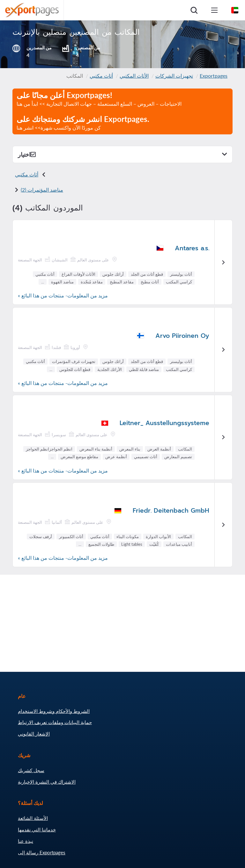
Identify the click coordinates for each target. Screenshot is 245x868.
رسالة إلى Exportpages (42, 852)
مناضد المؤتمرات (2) (42, 190)
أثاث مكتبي (101, 76)
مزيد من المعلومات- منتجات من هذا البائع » (63, 295)
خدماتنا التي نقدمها (37, 829)
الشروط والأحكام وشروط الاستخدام (54, 711)
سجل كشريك (31, 770)
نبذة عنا (26, 841)
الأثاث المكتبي (134, 76)
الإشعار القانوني (34, 734)
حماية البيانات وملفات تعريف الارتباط (55, 722)
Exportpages (214, 76)
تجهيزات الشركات (174, 76)
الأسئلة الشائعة (33, 818)
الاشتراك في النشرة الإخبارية (47, 782)
